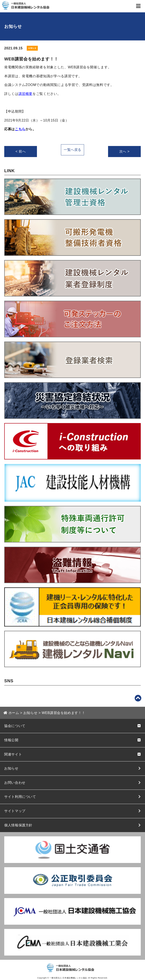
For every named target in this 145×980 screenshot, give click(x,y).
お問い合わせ (15, 783)
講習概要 (26, 94)
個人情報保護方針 (18, 825)
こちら (20, 129)
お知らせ (11, 768)
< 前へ (21, 151)
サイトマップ (15, 811)
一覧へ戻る (72, 150)
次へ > (124, 151)
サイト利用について (20, 797)
